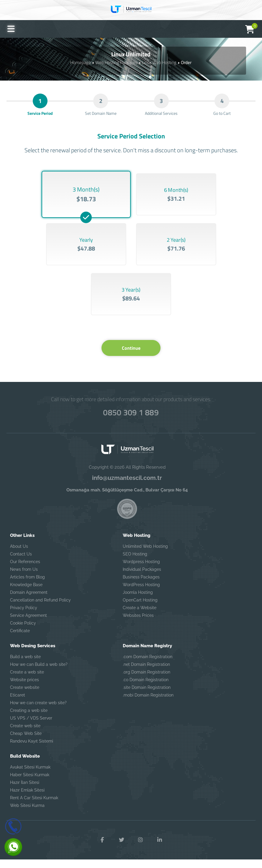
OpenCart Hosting (140, 609)
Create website (25, 696)
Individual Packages (142, 578)
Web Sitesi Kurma (27, 814)
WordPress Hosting (141, 594)
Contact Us (21, 563)
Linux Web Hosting (159, 62)
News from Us (24, 578)
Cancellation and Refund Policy (40, 609)
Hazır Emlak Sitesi (27, 799)
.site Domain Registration (147, 696)
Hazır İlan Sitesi (25, 791)
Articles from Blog (27, 586)
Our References (25, 571)
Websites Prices (138, 624)
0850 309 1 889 (131, 420)
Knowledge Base (26, 594)
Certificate (20, 640)
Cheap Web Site (26, 742)
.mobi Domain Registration (148, 704)
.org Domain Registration (146, 681)
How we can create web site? (38, 712)
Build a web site (25, 666)
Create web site (25, 735)
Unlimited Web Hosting (145, 555)
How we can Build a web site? (39, 673)
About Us (19, 555)
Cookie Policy (23, 632)
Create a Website (140, 617)
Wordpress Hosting (141, 571)
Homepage (81, 62)
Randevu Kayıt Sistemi (32, 750)
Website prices (24, 689)
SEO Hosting (135, 563)
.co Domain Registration (146, 689)
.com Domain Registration (148, 666)
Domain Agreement (29, 601)
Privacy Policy (24, 617)
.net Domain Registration (146, 673)
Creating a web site (29, 719)
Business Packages (141, 586)
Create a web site (27, 681)
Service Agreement (28, 624)
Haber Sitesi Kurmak (30, 784)
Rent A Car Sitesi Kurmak (34, 807)
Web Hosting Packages (116, 62)
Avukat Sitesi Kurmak (30, 776)
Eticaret (18, 704)
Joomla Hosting (138, 601)
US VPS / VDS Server (31, 727)
